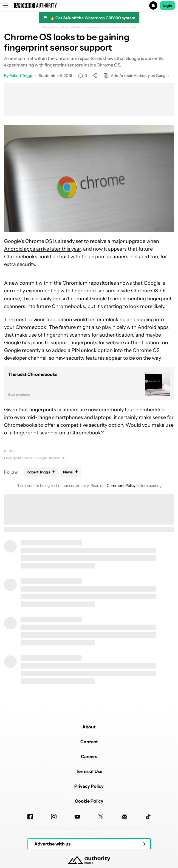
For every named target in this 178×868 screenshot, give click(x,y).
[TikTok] (148, 817)
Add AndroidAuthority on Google (136, 76)
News (9, 451)
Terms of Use (89, 771)
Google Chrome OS (50, 458)
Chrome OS (39, 241)
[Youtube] (77, 817)
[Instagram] (54, 817)
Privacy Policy (89, 786)
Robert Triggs (21, 76)
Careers (89, 756)
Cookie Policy (89, 801)
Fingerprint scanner (19, 458)
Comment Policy (121, 486)
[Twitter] (101, 817)
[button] (89, 5)
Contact (89, 742)
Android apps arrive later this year (42, 249)
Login (168, 5)
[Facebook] (30, 817)
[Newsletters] (125, 817)
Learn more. (129, 27)
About (89, 727)
